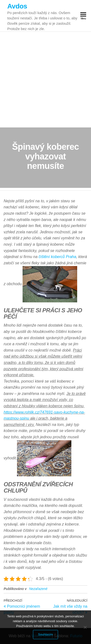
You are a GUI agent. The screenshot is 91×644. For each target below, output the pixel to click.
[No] (85, 627)
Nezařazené (38, 589)
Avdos (17, 6)
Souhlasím (45, 634)
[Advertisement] (45, 80)
